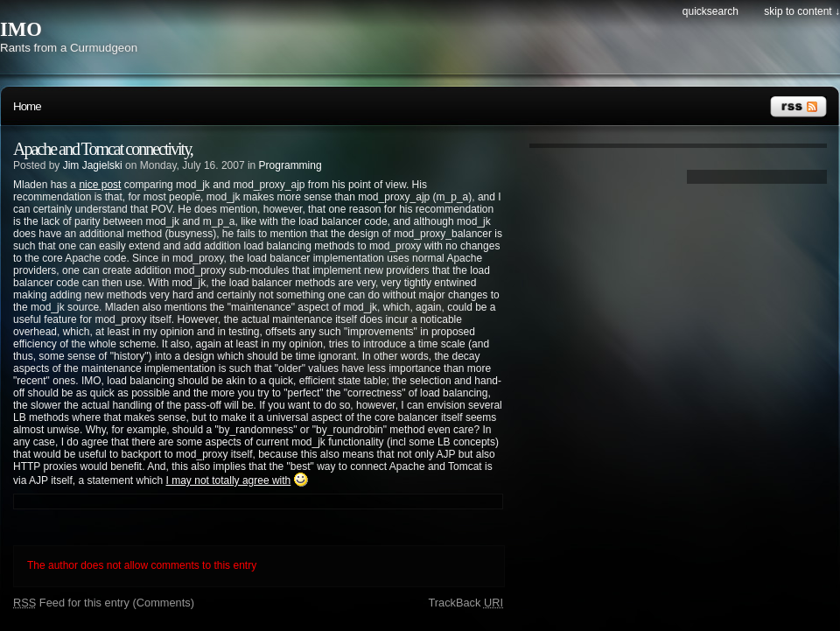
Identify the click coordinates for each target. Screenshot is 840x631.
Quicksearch (710, 11)
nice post (100, 185)
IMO (21, 29)
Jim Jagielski (93, 165)
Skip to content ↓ (802, 11)
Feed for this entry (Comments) (104, 603)
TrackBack (465, 603)
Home (27, 106)
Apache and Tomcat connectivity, (103, 149)
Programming (290, 165)
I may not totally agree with (229, 480)
